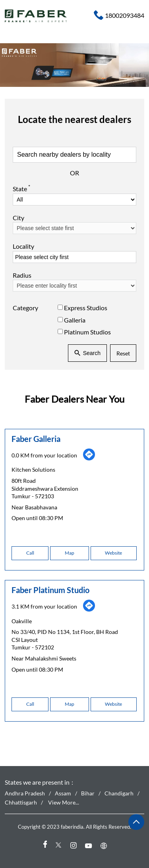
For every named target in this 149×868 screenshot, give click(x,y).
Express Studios (86, 308)
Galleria (75, 320)
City (18, 218)
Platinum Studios (87, 332)
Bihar (88, 794)
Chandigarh (119, 794)
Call (30, 553)
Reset (123, 353)
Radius (22, 275)
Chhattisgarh (21, 802)
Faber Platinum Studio (50, 590)
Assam (63, 794)
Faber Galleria (36, 439)
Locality (23, 246)
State (21, 188)
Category (25, 308)
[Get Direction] (89, 459)
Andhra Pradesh (25, 794)
